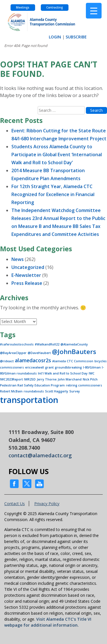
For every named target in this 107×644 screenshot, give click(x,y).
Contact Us (15, 504)
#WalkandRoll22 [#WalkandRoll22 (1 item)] (47, 344)
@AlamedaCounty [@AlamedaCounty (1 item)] (74, 344)
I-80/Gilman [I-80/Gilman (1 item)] (92, 367)
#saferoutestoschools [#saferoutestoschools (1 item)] (17, 344)
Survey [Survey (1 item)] (75, 391)
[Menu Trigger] (94, 11)
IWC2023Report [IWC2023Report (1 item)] (11, 379)
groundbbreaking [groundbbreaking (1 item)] (68, 367)
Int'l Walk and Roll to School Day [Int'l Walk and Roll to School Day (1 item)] (63, 373)
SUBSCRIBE (76, 37)
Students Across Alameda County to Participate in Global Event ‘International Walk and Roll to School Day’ (57, 155)
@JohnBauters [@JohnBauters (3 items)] (74, 352)
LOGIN (55, 37)
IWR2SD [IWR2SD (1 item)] (30, 379)
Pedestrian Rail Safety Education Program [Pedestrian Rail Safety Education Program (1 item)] (32, 385)
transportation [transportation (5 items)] (29, 400)
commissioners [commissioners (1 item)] (12, 367)
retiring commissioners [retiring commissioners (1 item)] (84, 385)
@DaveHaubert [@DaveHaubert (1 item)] (39, 353)
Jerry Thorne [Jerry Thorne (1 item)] (47, 379)
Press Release (27, 283)
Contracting (54, 8)
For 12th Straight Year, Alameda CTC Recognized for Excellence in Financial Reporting (53, 194)
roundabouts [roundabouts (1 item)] (34, 391)
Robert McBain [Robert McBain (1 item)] (11, 391)
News (18, 259)
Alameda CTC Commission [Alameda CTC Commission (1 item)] (73, 361)
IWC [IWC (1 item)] (92, 373)
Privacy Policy (47, 504)
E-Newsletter (26, 275)
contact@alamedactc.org (40, 455)
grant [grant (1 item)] (49, 367)
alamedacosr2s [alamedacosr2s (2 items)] (33, 360)
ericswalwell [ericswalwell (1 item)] (35, 367)
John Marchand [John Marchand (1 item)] (70, 379)
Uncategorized (28, 267)
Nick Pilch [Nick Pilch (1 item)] (90, 379)
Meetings (23, 8)
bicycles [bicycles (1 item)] (101, 361)
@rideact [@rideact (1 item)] (7, 361)
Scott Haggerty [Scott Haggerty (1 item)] (57, 391)
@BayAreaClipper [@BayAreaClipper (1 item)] (13, 353)
